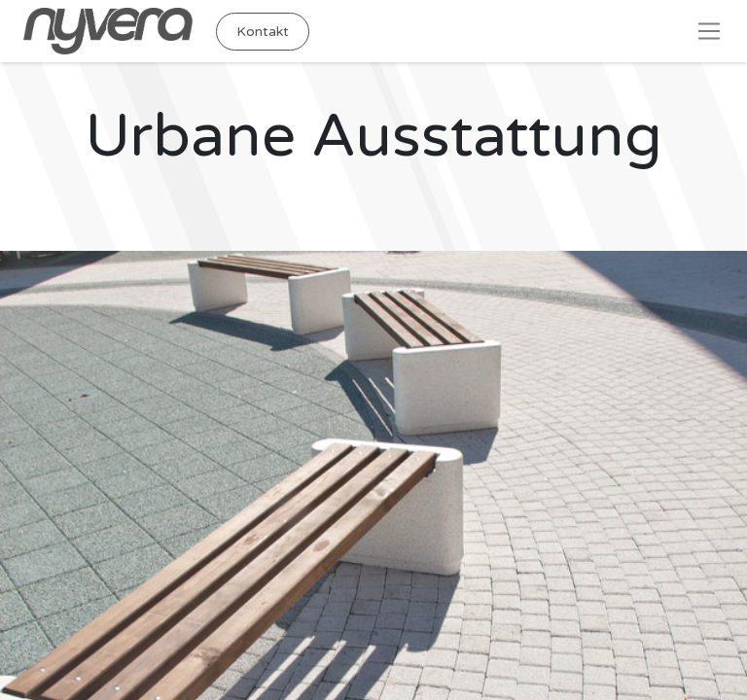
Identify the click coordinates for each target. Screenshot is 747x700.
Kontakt (263, 32)
